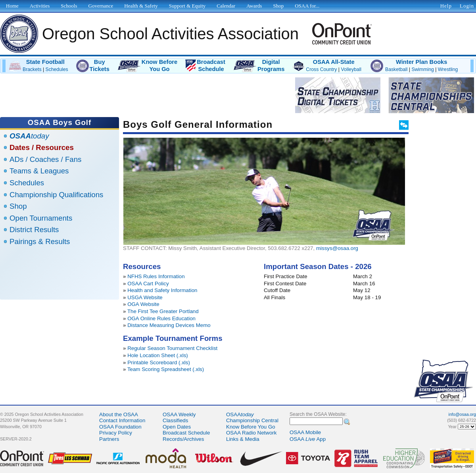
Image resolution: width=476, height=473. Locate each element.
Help (446, 6)
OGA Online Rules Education (161, 318)
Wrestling (448, 69)
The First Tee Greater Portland (163, 311)
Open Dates (177, 427)
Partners (109, 439)
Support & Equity (187, 6)
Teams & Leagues (39, 171)
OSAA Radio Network (251, 433)
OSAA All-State (334, 62)
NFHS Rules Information (156, 276)
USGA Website (145, 297)
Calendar (226, 6)
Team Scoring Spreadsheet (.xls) (166, 369)
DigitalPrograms (271, 65)
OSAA (240, 414)
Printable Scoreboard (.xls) (159, 362)
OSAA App (308, 439)
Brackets (32, 69)
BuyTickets (100, 65)
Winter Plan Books (421, 62)
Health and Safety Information (162, 290)
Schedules (57, 69)
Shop (18, 206)
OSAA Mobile (305, 432)
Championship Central (252, 420)
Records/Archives (183, 439)
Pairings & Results (40, 241)
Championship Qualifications (56, 195)
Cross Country (321, 69)
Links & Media (243, 439)
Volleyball (351, 69)
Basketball (396, 69)
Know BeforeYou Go (159, 65)
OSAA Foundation (120, 427)
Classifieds (175, 420)
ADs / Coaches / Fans (45, 159)
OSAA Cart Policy (148, 284)
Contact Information (122, 420)
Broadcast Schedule (186, 433)
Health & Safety (141, 6)
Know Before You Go (251, 427)
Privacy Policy (116, 433)
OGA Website (143, 304)
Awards (254, 6)
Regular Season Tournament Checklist (172, 348)
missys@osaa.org (337, 248)
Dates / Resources (42, 147)
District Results (34, 230)
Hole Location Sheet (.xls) (158, 355)
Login (467, 6)
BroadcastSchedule (211, 65)
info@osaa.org (462, 414)
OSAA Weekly (179, 414)
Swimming (422, 69)
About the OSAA (119, 414)
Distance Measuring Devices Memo (169, 325)
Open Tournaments (41, 218)
